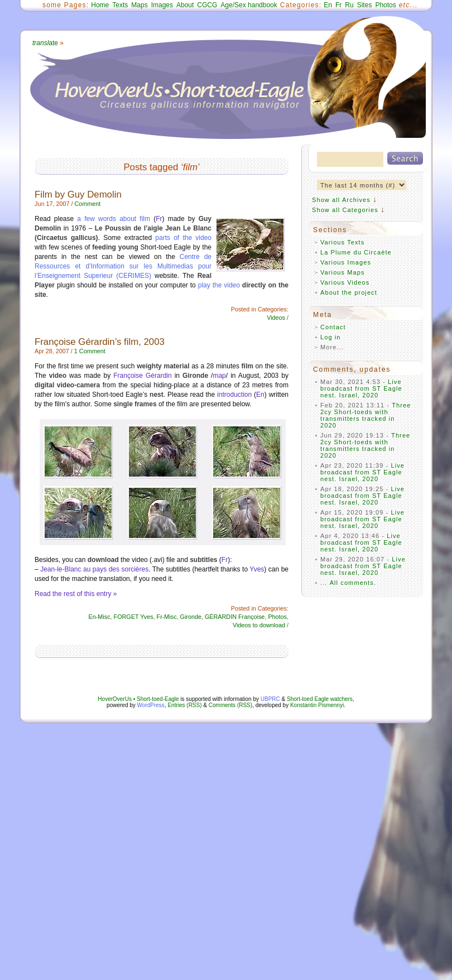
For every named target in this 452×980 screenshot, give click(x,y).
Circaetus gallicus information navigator (200, 105)
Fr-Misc (167, 617)
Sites (365, 5)
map (219, 376)
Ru (349, 5)
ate (45, 43)
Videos (276, 318)
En (328, 5)
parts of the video (183, 238)
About (185, 5)
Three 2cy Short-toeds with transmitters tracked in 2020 (366, 415)
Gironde (191, 617)
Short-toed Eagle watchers (320, 699)
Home (100, 5)
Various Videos (345, 282)
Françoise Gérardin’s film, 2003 (100, 342)
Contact (333, 327)
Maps (139, 5)
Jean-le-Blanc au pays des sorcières (94, 569)
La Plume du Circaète (356, 252)
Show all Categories (345, 210)
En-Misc (100, 617)
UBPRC (270, 699)
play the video (219, 285)
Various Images (346, 262)
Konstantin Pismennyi (317, 705)
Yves (257, 569)
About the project (349, 292)
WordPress (151, 705)
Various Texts (342, 242)
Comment (87, 204)
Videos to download (259, 625)
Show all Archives (341, 200)
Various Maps (343, 272)
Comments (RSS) (230, 705)
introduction (234, 395)
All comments (352, 583)
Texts (120, 5)
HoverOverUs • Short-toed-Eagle (138, 699)
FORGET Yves (134, 617)
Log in (331, 337)
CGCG (207, 5)
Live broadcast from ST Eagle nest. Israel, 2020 (361, 388)
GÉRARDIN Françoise (235, 617)
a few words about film (115, 219)
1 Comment (90, 351)
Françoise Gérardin (142, 376)
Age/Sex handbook (249, 5)
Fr (338, 5)
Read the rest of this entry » (76, 594)
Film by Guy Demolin (78, 194)
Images (162, 5)
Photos (385, 5)
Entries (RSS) (184, 705)
